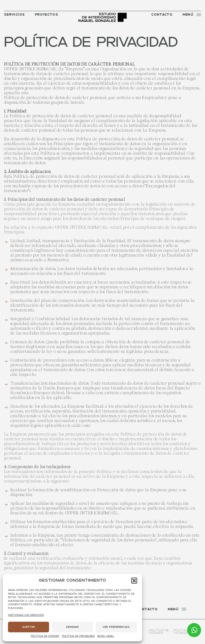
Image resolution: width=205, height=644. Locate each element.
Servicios (14, 15)
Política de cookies (45, 636)
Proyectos (46, 15)
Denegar (72, 627)
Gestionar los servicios (26, 615)
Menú (192, 15)
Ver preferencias (116, 627)
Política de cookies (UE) (184, 632)
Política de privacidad (78, 636)
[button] (134, 581)
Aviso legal (106, 636)
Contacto (162, 15)
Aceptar (29, 627)
